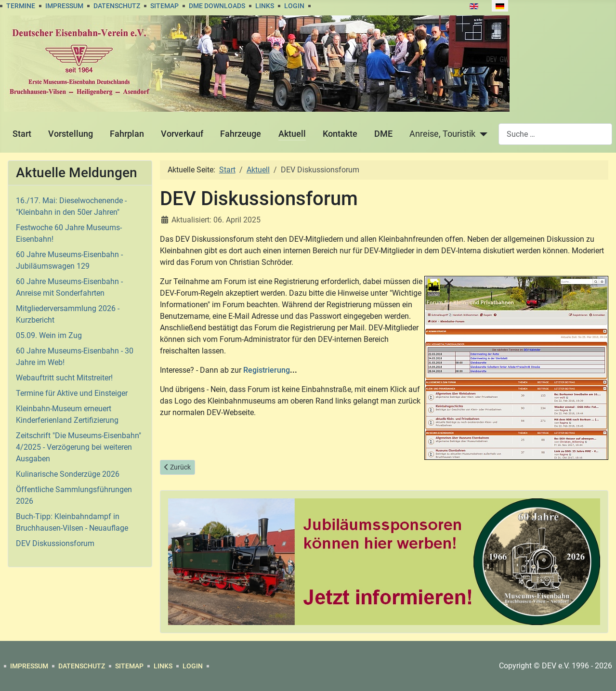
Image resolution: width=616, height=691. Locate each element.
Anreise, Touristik (442, 134)
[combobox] (555, 134)
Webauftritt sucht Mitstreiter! (64, 378)
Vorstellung (71, 134)
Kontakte (340, 134)
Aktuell (292, 134)
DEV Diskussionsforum (55, 543)
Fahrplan (127, 134)
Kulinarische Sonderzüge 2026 (68, 474)
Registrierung (267, 370)
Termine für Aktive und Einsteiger (72, 393)
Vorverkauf (182, 134)
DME (383, 134)
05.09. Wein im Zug (49, 335)
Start (22, 134)
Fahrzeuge (241, 134)
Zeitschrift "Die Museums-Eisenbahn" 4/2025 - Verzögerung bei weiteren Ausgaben (79, 447)
